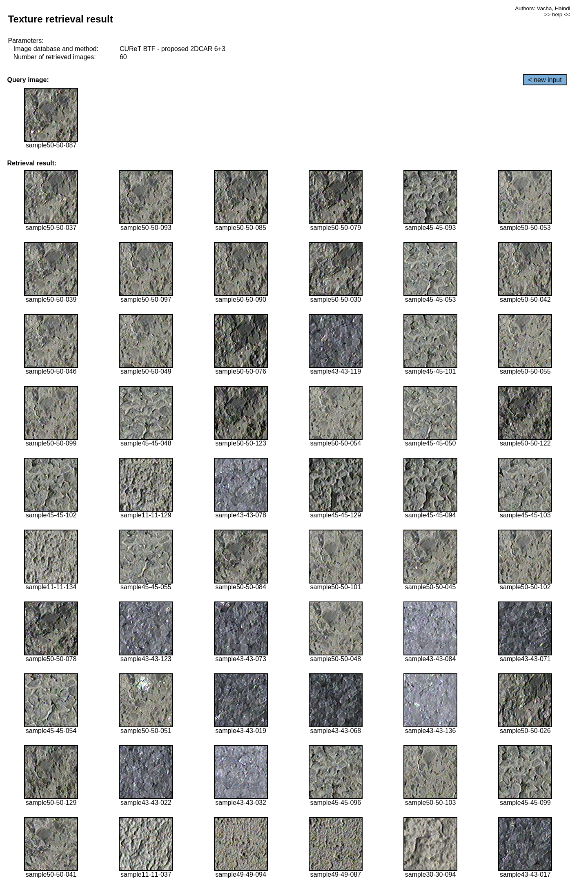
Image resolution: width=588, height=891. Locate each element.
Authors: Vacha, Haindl (542, 8)
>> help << (557, 14)
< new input (545, 80)
